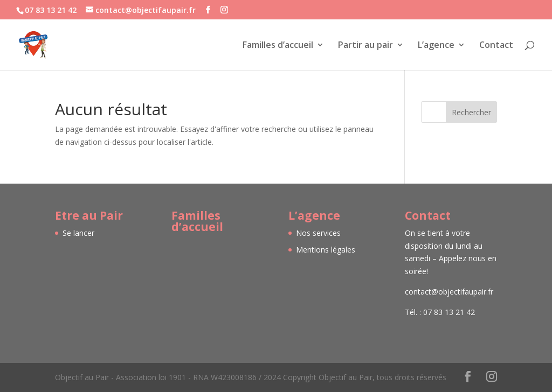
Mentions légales (326, 250)
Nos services (318, 233)
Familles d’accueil (278, 46)
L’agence (436, 46)
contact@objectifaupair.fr (449, 292)
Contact (496, 46)
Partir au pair (365, 46)
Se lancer (78, 233)
